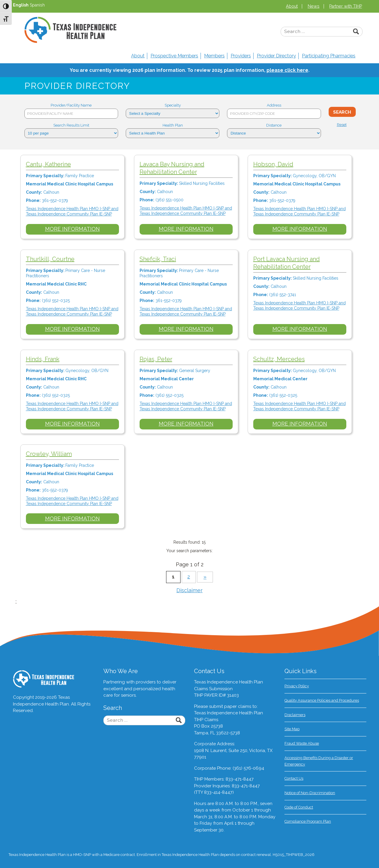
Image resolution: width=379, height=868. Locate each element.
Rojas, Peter (158, 359)
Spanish (37, 5)
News (314, 6)
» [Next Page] (205, 577)
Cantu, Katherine (49, 164)
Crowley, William (49, 454)
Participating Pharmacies (329, 56)
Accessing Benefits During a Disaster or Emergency (319, 761)
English (21, 5)
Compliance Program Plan (308, 821)
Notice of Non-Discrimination (310, 793)
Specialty (173, 105)
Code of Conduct (299, 807)
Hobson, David (276, 164)
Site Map (292, 729)
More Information (73, 229)
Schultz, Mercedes (282, 359)
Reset (342, 125)
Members (214, 56)
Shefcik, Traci (160, 259)
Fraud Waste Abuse (302, 743)
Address (274, 105)
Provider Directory (276, 56)
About (292, 6)
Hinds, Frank (43, 359)
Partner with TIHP (346, 6)
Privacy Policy (297, 686)
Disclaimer (189, 590)
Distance (274, 125)
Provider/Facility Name (71, 105)
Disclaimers (295, 715)
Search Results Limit (71, 125)
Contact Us (294, 778)
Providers (241, 56)
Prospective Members (174, 56)
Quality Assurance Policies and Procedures (322, 700)
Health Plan (173, 125)
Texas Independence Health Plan (70, 30)
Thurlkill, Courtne (51, 259)
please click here (287, 70)
